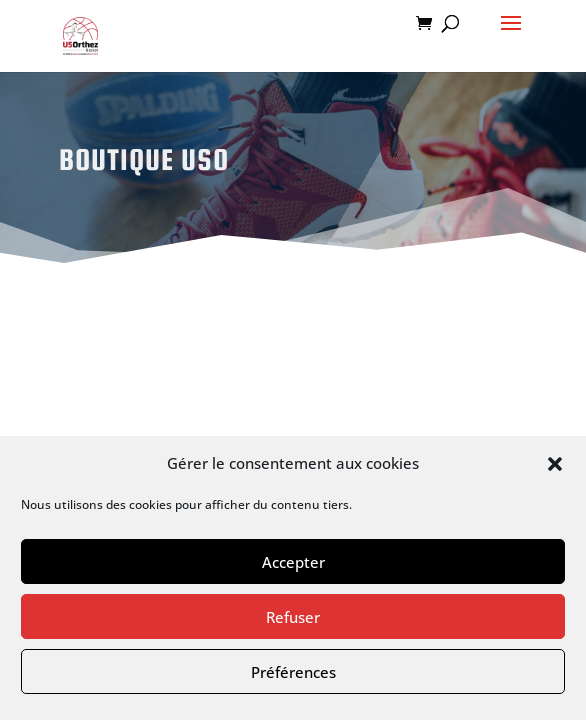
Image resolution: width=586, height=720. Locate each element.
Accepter (293, 562)
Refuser (293, 617)
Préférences (293, 672)
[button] (555, 464)
